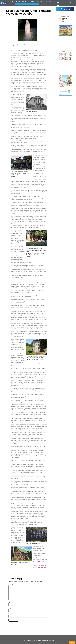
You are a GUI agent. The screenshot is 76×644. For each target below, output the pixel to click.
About (13, 2)
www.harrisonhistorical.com (40, 567)
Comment (11, 585)
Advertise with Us (34, 2)
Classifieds (11, 4)
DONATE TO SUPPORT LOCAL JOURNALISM (27, 4)
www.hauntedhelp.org (38, 561)
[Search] (70, 2)
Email (10, 608)
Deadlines (19, 2)
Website (10, 614)
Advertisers (25, 2)
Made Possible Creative (48, 641)
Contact (50, 2)
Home (9, 2)
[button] (60, 36)
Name (10, 603)
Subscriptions (43, 2)
